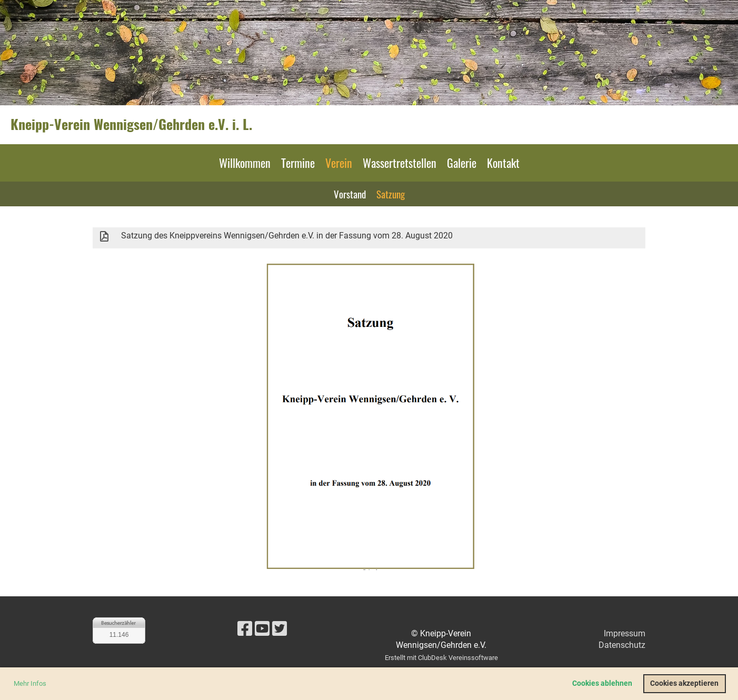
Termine (298, 163)
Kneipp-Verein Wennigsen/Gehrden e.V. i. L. (131, 124)
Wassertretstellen (400, 163)
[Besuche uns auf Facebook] (245, 629)
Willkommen (245, 163)
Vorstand (350, 194)
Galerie (462, 163)
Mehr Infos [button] (30, 683)
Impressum (625, 633)
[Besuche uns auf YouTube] (262, 629)
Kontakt (503, 163)
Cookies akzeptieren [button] (684, 683)
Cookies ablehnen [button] (602, 683)
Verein (339, 163)
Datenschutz (622, 645)
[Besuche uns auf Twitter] (280, 629)
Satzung (391, 194)
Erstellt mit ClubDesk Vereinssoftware (441, 658)
